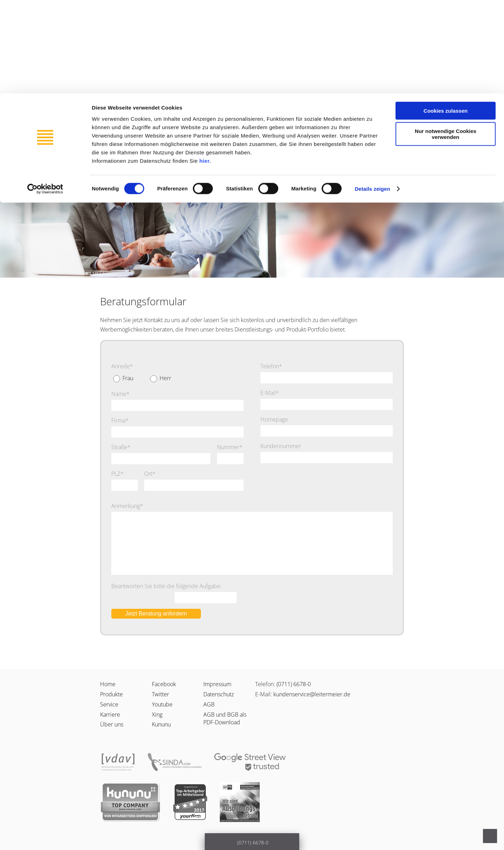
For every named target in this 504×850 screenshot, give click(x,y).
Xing (157, 715)
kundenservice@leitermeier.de (312, 694)
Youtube (162, 704)
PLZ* (117, 474)
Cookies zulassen (446, 17)
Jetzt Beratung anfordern (156, 614)
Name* (120, 394)
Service (131, 123)
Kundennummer (281, 446)
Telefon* (271, 366)
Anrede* (122, 366)
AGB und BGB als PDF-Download (225, 718)
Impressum (217, 684)
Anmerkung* (127, 506)
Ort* (150, 474)
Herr (165, 378)
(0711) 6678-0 (294, 684)
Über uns (245, 123)
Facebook (164, 684)
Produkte (168, 123)
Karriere (206, 123)
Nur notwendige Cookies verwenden (446, 41)
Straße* (121, 447)
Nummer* (230, 447)
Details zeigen (372, 96)
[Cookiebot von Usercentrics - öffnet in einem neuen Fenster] (45, 96)
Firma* (120, 420)
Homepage (274, 419)
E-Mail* (270, 393)
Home (108, 684)
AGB (209, 704)
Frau (128, 378)
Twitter (160, 694)
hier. (205, 67)
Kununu (161, 724)
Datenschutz (219, 694)
